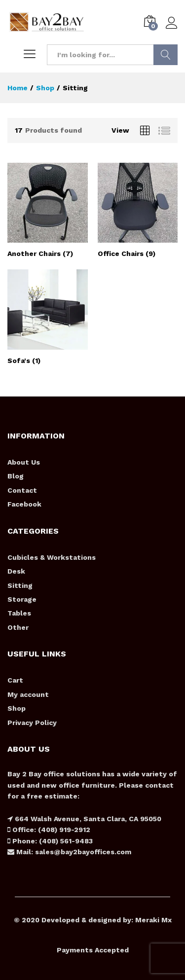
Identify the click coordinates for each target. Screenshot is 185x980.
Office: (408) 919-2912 (50, 830)
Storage (22, 599)
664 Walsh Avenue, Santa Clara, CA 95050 (87, 819)
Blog (16, 476)
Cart (15, 680)
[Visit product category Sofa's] (48, 317)
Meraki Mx (153, 920)
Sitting (20, 585)
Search (166, 55)
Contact (22, 490)
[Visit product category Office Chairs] (138, 210)
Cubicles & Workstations (52, 557)
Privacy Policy (32, 723)
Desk (16, 571)
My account (28, 694)
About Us (24, 462)
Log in (172, 23)
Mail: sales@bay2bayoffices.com (73, 852)
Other (18, 627)
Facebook (24, 504)
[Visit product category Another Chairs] (48, 210)
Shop (17, 708)
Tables (19, 613)
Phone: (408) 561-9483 (52, 841)
